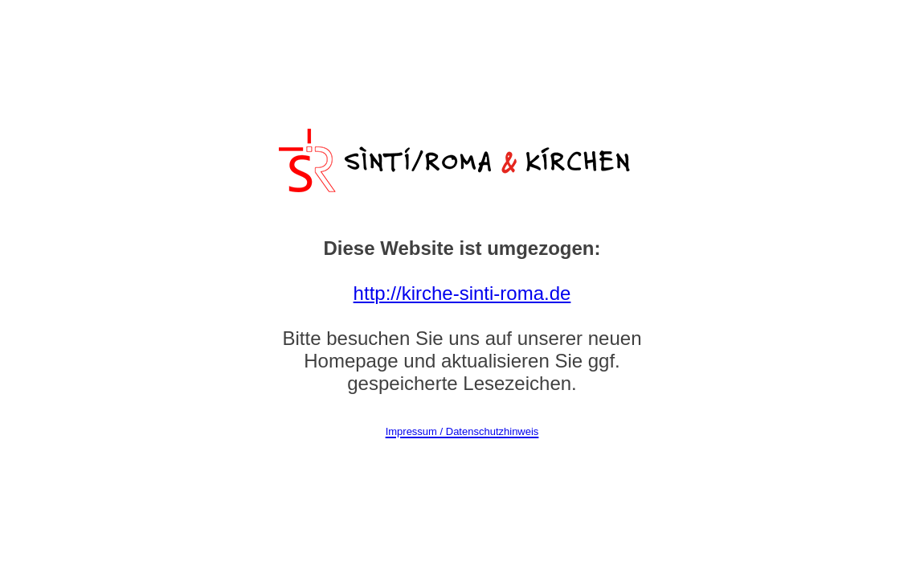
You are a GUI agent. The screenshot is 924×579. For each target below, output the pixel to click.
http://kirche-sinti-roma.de (462, 293)
